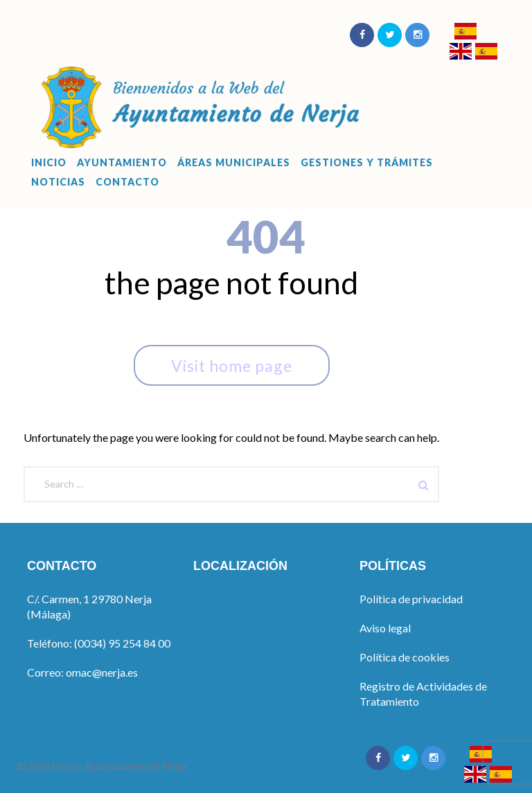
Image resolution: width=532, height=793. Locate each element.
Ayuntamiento (122, 163)
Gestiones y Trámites (367, 163)
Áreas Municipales (234, 163)
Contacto (127, 182)
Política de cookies (405, 657)
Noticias (58, 182)
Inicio (49, 163)
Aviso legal (385, 628)
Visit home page (232, 366)
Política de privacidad (411, 599)
